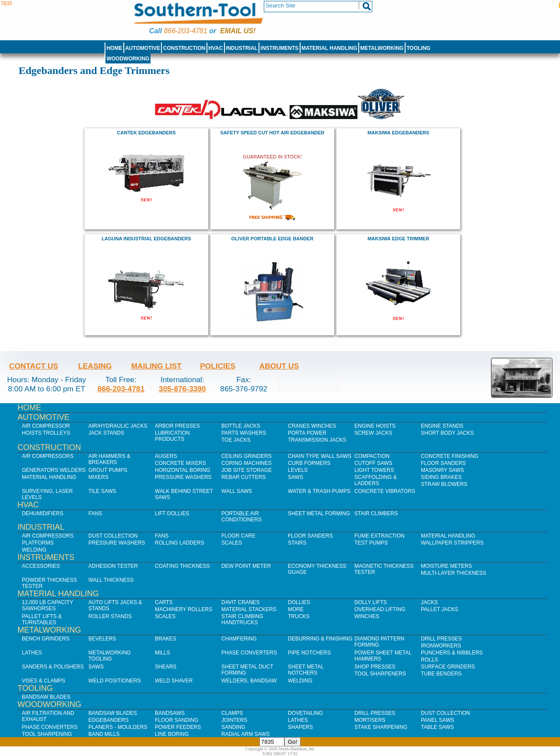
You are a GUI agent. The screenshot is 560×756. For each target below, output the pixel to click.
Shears (166, 667)
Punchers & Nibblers (452, 653)
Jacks (429, 602)
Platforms (38, 543)
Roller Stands (110, 616)
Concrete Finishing (450, 456)
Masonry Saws (442, 470)
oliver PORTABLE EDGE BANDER (273, 239)
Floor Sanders (443, 463)
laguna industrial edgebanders (146, 239)
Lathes (32, 653)
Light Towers (374, 470)
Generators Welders (54, 470)
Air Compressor (46, 426)
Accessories (41, 566)
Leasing (95, 366)
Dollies (299, 602)
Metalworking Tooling (110, 656)
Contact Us (34, 366)
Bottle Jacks (241, 426)
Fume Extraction (380, 536)
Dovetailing (305, 713)
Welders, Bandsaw (249, 681)
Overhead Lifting (380, 609)
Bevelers (102, 639)
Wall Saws (237, 491)
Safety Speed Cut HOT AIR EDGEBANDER (272, 133)
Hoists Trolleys (46, 433)
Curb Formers (309, 463)
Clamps (232, 713)
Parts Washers (244, 433)
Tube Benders (441, 674)
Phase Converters (249, 653)
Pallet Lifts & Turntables (42, 619)
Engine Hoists (375, 426)
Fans (95, 513)
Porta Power (307, 433)
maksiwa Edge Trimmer (398, 239)
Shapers (300, 727)
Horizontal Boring (183, 470)
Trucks (299, 616)
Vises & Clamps (44, 681)
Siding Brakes (441, 477)
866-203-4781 (185, 31)
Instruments (280, 48)
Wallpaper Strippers (452, 543)
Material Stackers (249, 609)
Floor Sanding (177, 720)
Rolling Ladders (180, 543)
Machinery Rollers (184, 609)
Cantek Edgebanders (146, 133)
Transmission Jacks (317, 440)
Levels (298, 470)
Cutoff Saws (373, 463)
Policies (218, 366)
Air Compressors (48, 456)
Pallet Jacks (440, 609)
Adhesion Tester (113, 566)
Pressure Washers (183, 477)
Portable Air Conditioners (241, 517)
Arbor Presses (177, 426)
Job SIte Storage (247, 470)
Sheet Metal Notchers (306, 670)
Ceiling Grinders (247, 456)
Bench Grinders (46, 639)
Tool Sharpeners (380, 674)
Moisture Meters (446, 566)
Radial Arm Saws (245, 734)
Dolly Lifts (371, 602)
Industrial (242, 48)
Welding (34, 550)
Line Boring (172, 734)
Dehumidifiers (43, 513)
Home (114, 48)
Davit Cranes (241, 602)
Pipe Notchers (309, 653)
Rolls (429, 660)
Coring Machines (247, 463)
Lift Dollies (172, 513)
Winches (367, 616)
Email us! (238, 31)
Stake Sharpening (381, 727)
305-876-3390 (182, 389)
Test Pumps (371, 543)
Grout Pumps (108, 470)
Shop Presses (375, 667)
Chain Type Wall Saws (320, 456)
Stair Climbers (376, 513)
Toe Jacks (236, 440)
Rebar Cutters (243, 477)
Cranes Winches (312, 426)
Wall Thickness (111, 580)
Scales (232, 543)
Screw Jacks (373, 433)
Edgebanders (108, 720)
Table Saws (437, 727)
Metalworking (382, 48)
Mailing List (156, 366)
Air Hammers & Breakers (109, 459)
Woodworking (128, 59)
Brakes (166, 639)
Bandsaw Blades (46, 697)
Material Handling (329, 48)
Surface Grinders (448, 667)
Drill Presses (441, 639)
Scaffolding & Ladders (376, 480)
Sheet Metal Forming (319, 513)
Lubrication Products (172, 436)
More (296, 609)
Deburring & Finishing (320, 639)
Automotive (143, 48)
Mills (163, 653)
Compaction (372, 456)
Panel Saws (437, 720)
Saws (296, 477)
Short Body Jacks (447, 433)
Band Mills (104, 734)
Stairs (297, 543)
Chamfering (239, 639)
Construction (184, 48)
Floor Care (238, 536)
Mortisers (370, 720)
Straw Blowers (444, 484)
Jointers (234, 720)
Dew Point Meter (246, 566)
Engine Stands (442, 426)
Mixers (98, 477)
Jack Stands (106, 433)
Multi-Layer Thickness (453, 573)
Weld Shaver (174, 681)
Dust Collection (113, 536)
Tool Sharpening (47, 734)
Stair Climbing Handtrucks (242, 619)
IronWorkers (441, 646)
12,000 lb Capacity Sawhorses (47, 605)
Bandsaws (170, 713)
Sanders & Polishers (53, 667)
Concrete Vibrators (385, 491)
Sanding (233, 727)
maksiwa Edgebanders (398, 133)
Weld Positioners (115, 681)
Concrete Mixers (180, 463)
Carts (164, 602)
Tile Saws (102, 491)
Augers (166, 456)
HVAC (215, 48)
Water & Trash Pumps (319, 491)
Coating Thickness (182, 566)
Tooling (418, 48)
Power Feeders (178, 727)
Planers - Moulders (118, 727)
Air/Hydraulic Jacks (118, 426)
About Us (279, 366)
